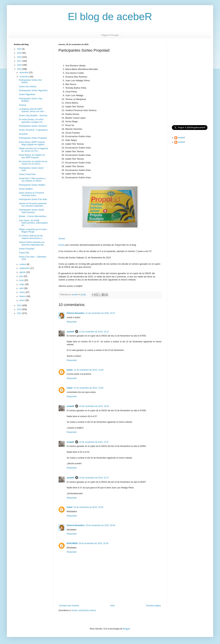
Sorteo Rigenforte (27, 94)
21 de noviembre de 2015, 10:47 (100, 313)
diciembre (24, 73)
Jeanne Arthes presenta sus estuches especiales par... (32, 243)
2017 (20, 61)
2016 (20, 65)
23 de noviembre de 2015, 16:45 (94, 406)
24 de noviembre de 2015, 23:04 (88, 507)
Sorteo (62, 239)
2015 (20, 69)
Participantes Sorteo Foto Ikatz (33, 199)
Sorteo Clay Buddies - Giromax (33, 116)
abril (22, 288)
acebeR (70, 332)
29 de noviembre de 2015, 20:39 (93, 543)
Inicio (113, 606)
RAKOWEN (72, 543)
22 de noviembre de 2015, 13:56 (88, 388)
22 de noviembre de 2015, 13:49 (88, 370)
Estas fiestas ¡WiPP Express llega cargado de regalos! (32, 143)
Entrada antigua (153, 606)
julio (22, 276)
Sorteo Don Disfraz (28, 87)
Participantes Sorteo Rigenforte (33, 91)
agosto (23, 272)
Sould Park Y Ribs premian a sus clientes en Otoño (32, 180)
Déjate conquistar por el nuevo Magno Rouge (33, 231)
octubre (23, 264)
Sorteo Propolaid (27, 249)
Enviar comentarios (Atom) (84, 610)
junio (22, 280)
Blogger (126, 629)
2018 (20, 57)
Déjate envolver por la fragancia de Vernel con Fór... (33, 150)
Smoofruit (23, 134)
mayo (22, 284)
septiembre (25, 268)
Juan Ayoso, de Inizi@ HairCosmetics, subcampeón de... (33, 223)
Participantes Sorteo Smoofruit (33, 126)
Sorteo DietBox (26, 189)
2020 (20, 49)
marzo (23, 292)
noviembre (24, 77)
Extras (62, 245)
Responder (72, 322)
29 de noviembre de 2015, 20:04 (100, 525)
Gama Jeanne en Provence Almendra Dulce (31, 194)
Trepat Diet (24, 253)
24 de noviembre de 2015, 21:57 (94, 442)
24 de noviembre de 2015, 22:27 (94, 478)
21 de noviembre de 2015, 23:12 (94, 332)
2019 (20, 53)
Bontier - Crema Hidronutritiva (33, 216)
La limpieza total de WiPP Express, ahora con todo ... (32, 110)
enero (22, 300)
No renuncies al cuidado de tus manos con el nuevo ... (33, 163)
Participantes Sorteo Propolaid (33, 138)
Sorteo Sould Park (27, 174)
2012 (20, 313)
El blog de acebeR (110, 17)
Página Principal (110, 35)
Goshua (23, 105)
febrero (23, 296)
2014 (20, 305)
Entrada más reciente (69, 606)
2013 (20, 309)
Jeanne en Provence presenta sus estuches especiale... (33, 205)
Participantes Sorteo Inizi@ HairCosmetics (31, 211)
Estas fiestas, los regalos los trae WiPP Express (32, 156)
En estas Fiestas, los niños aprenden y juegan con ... (32, 121)
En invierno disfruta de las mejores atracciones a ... (31, 237)
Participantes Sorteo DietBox (32, 185)
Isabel (70, 370)
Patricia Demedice (76, 313)
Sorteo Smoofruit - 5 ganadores (33, 130)
